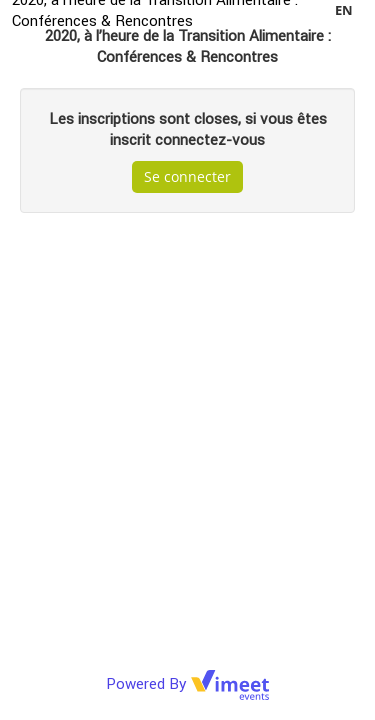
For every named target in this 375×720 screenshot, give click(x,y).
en (344, 10)
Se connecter (187, 176)
